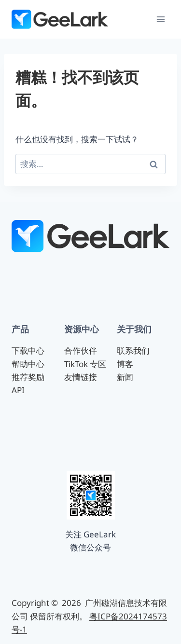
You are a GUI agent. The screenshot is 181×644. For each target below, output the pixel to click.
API (18, 390)
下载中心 (28, 350)
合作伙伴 (81, 350)
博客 (125, 364)
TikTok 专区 (85, 364)
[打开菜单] (160, 19)
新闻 (125, 377)
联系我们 (133, 350)
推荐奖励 (28, 377)
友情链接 (81, 377)
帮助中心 (28, 364)
